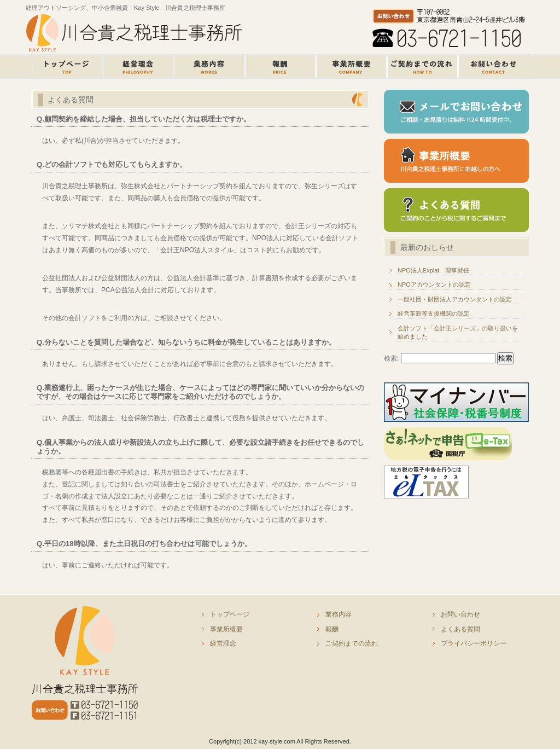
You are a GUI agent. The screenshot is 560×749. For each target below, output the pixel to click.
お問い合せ (493, 66)
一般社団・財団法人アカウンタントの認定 (455, 299)
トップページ (67, 66)
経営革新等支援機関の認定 (434, 313)
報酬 (280, 66)
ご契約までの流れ (352, 643)
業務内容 (209, 66)
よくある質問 (460, 629)
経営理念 (138, 66)
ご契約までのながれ (422, 66)
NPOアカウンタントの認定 (434, 284)
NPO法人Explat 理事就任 (433, 270)
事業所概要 (351, 66)
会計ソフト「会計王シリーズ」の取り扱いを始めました (458, 332)
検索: (391, 358)
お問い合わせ (460, 614)
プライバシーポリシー (474, 643)
